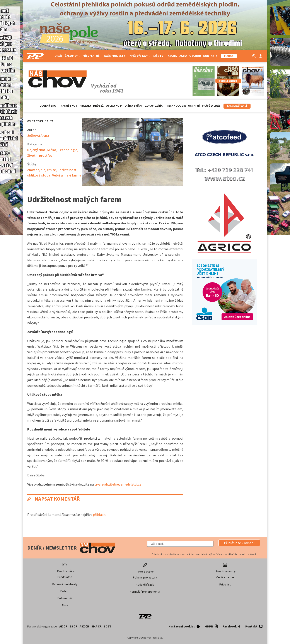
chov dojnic (36, 170)
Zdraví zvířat (155, 106)
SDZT (107, 626)
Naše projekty (116, 56)
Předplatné (92, 56)
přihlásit (99, 515)
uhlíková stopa (39, 175)
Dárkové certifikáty (65, 584)
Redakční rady (145, 585)
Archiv (173, 56)
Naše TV (159, 56)
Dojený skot (49, 106)
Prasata (85, 106)
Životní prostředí (40, 155)
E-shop (65, 591)
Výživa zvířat (134, 106)
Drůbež (98, 106)
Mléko (52, 150)
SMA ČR (96, 626)
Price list (225, 584)
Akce (65, 605)
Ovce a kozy (114, 106)
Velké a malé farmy (67, 175)
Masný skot (69, 106)
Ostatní (194, 106)
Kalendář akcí (237, 106)
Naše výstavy (140, 56)
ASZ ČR (84, 626)
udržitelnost (67, 170)
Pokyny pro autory (145, 577)
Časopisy (72, 56)
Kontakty (210, 56)
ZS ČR (73, 626)
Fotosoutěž (65, 598)
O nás (59, 56)
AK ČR (63, 626)
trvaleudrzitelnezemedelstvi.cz (117, 484)
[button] (239, 543)
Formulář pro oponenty (145, 592)
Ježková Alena (38, 135)
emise (51, 170)
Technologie (176, 106)
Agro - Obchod (190, 56)
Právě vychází (212, 106)
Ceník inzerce (225, 577)
